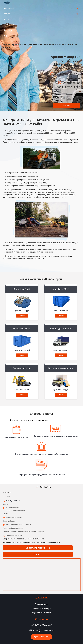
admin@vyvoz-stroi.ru (41, 630)
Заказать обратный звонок (38, 548)
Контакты (8, 30)
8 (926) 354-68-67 (14, 501)
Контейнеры (9, 8)
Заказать (67, 105)
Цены (7, 19)
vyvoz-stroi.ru (42, 598)
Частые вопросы (11, 25)
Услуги (7, 14)
